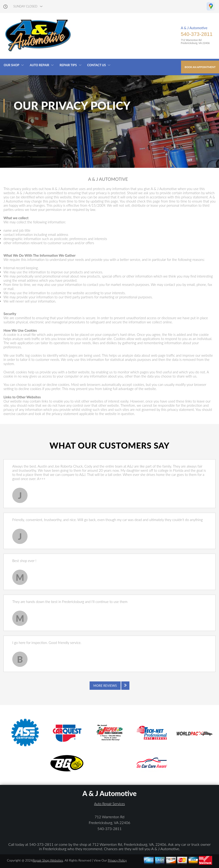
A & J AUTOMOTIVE (108, 179)
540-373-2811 (197, 34)
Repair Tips (68, 65)
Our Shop (11, 65)
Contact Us (97, 65)
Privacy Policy (117, 860)
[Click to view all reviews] (109, 686)
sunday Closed (25, 6)
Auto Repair (39, 65)
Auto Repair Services (110, 804)
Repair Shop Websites (48, 860)
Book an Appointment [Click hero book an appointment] (200, 67)
